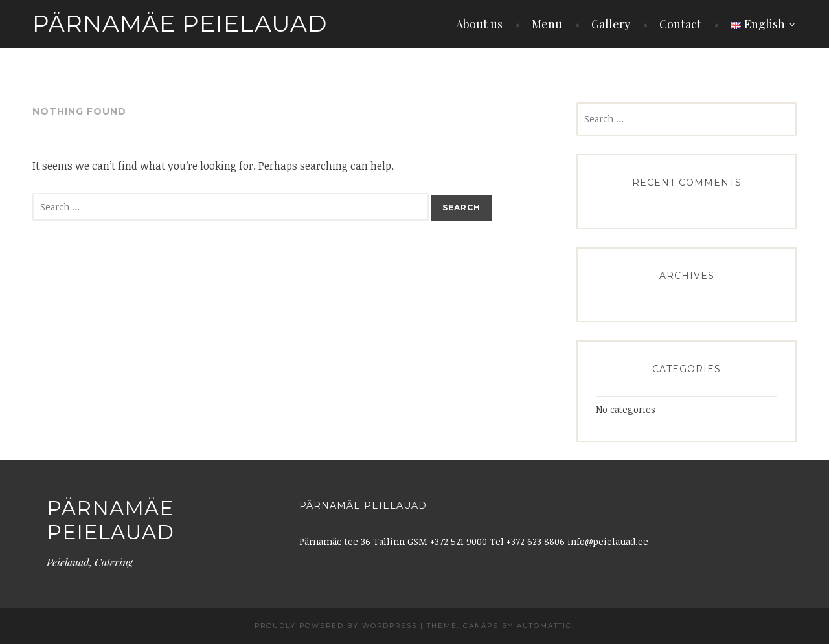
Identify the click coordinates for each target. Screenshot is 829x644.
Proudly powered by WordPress (336, 626)
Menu (547, 24)
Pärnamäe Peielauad (180, 23)
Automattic (544, 626)
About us (479, 24)
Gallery (611, 24)
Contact (680, 24)
